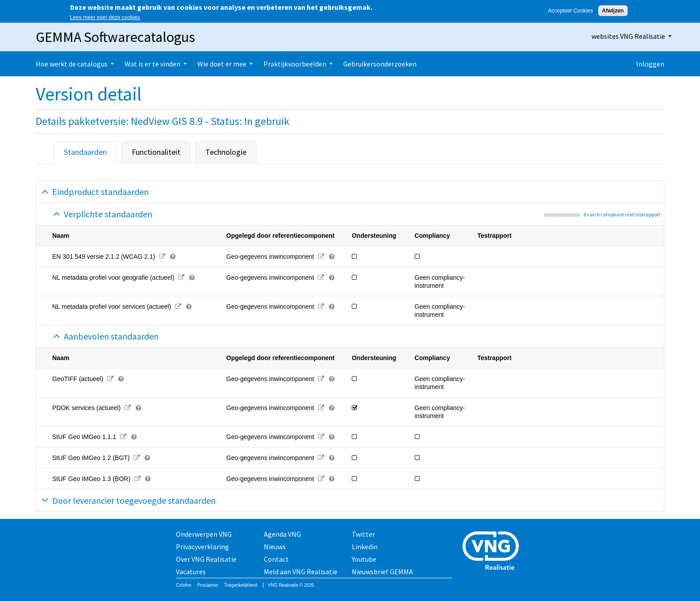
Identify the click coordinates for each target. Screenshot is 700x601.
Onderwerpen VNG (204, 534)
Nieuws (275, 547)
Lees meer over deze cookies (105, 17)
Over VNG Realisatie (206, 559)
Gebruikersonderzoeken (380, 64)
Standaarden (85, 152)
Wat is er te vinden (152, 64)
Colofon (183, 585)
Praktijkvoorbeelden (295, 64)
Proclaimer (208, 585)
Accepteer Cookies (570, 11)
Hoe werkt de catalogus (72, 64)
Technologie (226, 152)
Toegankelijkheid (241, 585)
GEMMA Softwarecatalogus (115, 37)
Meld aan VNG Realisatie (301, 572)
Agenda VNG (282, 534)
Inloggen (650, 64)
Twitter (363, 534)
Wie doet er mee (222, 64)
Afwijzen (613, 11)
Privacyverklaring (202, 547)
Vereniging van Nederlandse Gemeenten (493, 552)
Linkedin (365, 547)
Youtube (364, 559)
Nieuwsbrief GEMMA (382, 572)
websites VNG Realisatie (628, 36)
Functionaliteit (156, 152)
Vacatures (191, 572)
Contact (276, 559)
